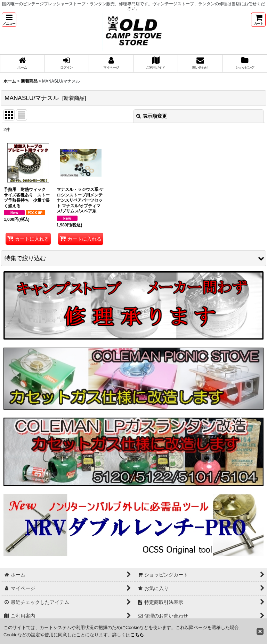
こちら (137, 635)
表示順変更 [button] (152, 116)
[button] (9, 20)
